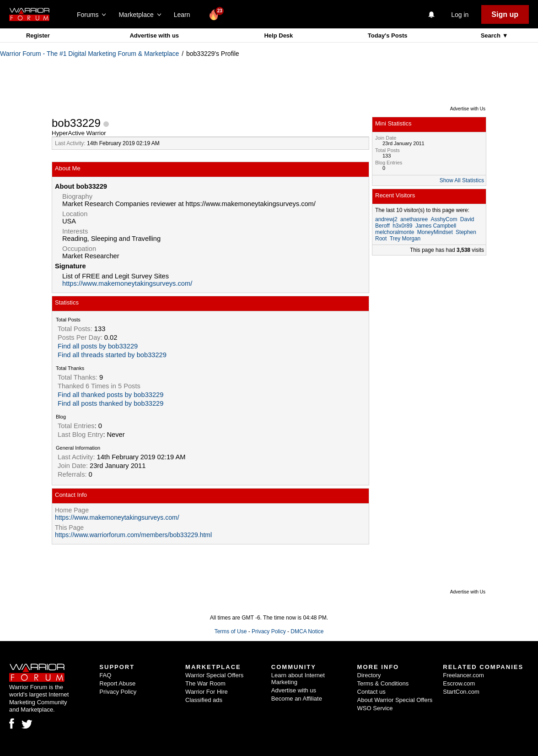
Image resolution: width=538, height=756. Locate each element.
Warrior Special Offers (214, 675)
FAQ (105, 675)
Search (492, 35)
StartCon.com (461, 692)
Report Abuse (117, 683)
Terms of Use (231, 631)
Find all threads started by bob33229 (112, 355)
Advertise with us (154, 35)
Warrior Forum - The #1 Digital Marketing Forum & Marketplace (89, 54)
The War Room (205, 683)
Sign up (505, 14)
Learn (185, 15)
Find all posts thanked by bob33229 (110, 403)
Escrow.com (459, 683)
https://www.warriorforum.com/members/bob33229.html (133, 535)
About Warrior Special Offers (395, 700)
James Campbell (436, 226)
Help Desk (278, 35)
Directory (369, 675)
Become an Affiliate (297, 699)
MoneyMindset (435, 232)
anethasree (414, 219)
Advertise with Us (468, 109)
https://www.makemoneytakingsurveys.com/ (127, 283)
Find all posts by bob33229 (98, 346)
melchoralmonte (395, 232)
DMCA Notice (307, 631)
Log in (460, 15)
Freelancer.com (463, 675)
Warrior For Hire (207, 692)
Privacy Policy (269, 631)
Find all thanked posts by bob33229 (110, 395)
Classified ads (204, 700)
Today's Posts (388, 35)
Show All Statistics (462, 180)
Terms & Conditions (383, 683)
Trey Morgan (405, 239)
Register (38, 35)
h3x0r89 (402, 226)
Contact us (371, 692)
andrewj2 (386, 219)
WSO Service (375, 708)
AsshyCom (444, 219)
